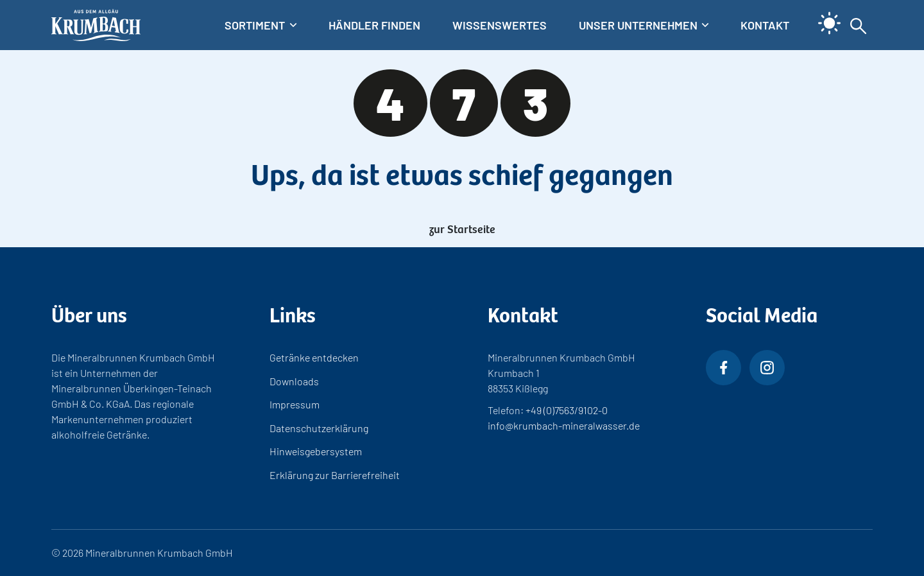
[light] (825, 13)
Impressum (295, 404)
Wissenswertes (500, 25)
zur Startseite (462, 228)
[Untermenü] (261, 25)
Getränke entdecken (314, 357)
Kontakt (765, 25)
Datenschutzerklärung (319, 428)
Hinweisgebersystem (316, 451)
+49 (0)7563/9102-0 (567, 410)
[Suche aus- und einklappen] (858, 25)
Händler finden (374, 25)
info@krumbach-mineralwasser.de (564, 425)
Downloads (294, 381)
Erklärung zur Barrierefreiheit (335, 475)
